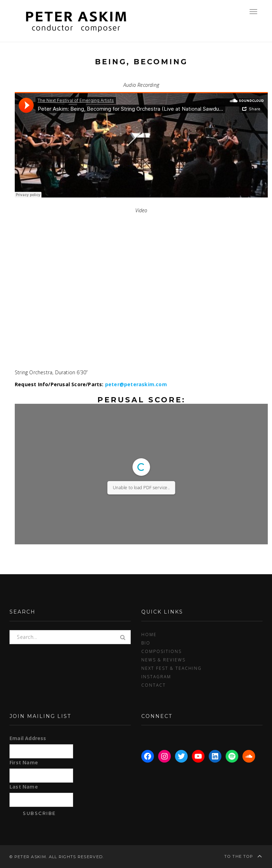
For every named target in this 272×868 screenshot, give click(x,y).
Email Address (28, 738)
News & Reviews (163, 660)
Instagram (156, 676)
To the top (243, 856)
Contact (154, 685)
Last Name (24, 787)
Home (149, 634)
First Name (24, 762)
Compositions (161, 651)
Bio (146, 643)
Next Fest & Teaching (171, 668)
